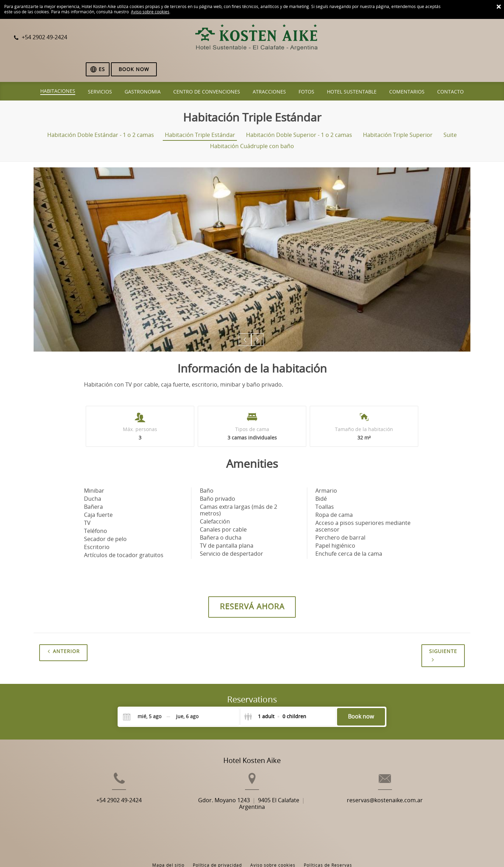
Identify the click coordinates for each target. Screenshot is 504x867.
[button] (246, 315)
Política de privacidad (217, 835)
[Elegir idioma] (428, 38)
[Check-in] (144, 692)
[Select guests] (275, 692)
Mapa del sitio (168, 835)
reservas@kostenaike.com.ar (403, 787)
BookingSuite (169, 850)
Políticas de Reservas (328, 835)
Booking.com (251, 850)
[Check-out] (187, 692)
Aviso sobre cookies (150, 12)
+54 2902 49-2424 (101, 787)
